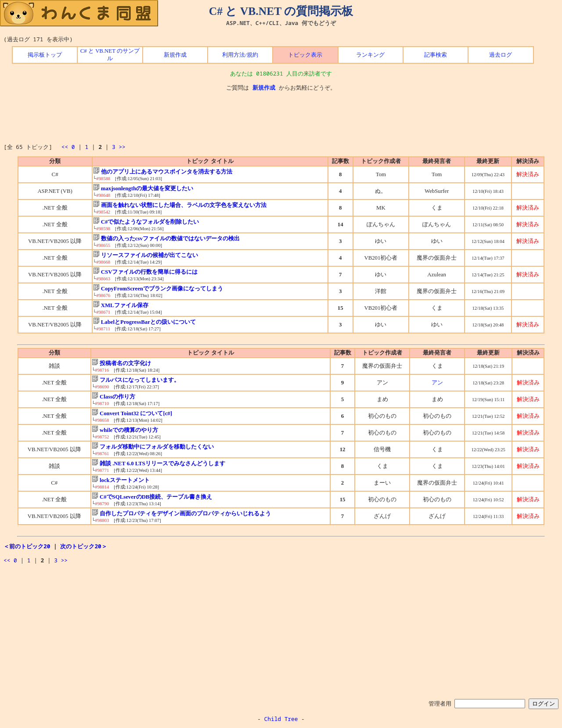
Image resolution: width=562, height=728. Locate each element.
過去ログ (501, 55)
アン (437, 383)
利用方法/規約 (240, 55)
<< (65, 147)
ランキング (370, 55)
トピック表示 (305, 55)
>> (122, 147)
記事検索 (436, 55)
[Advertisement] (281, 117)
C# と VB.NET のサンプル (110, 55)
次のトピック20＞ (83, 546)
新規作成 (175, 55)
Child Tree (281, 719)
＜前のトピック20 (27, 546)
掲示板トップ (45, 55)
